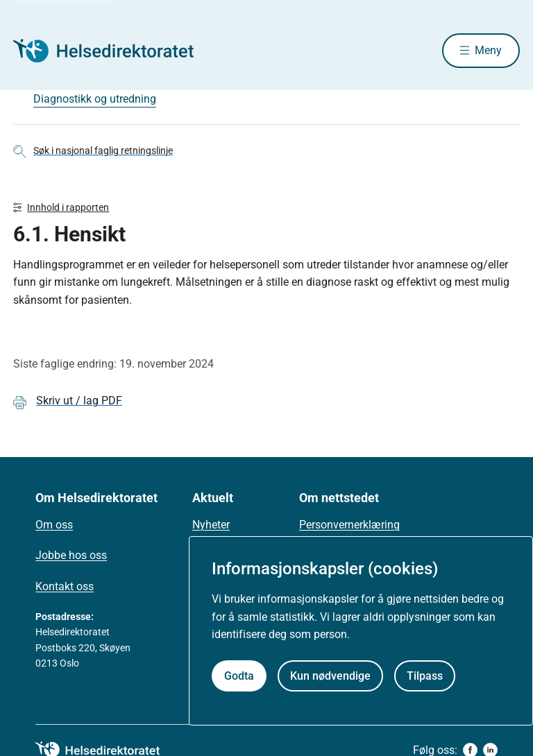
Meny (488, 50)
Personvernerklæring (349, 525)
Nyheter (211, 525)
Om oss (54, 525)
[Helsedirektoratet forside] (113, 51)
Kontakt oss (65, 586)
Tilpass (425, 676)
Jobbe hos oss (71, 555)
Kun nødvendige (330, 676)
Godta (239, 676)
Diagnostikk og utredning (95, 99)
